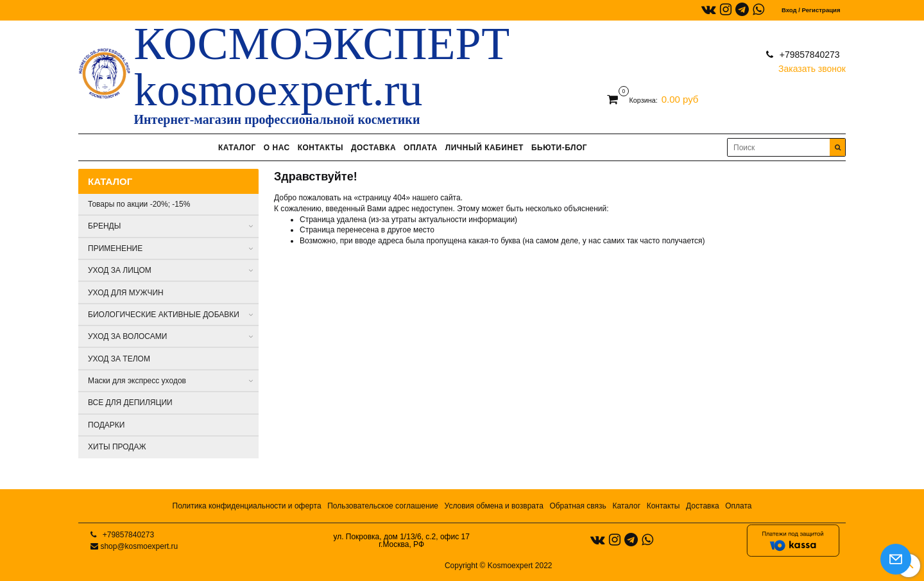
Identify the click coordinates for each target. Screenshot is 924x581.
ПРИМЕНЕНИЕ (115, 248)
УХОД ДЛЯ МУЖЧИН (126, 293)
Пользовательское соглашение (383, 506)
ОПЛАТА (421, 148)
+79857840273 (809, 55)
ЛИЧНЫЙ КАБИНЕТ (484, 148)
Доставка (703, 506)
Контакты (663, 506)
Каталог (626, 506)
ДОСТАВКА (373, 148)
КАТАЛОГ (237, 148)
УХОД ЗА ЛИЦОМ (120, 270)
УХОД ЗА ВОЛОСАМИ (127, 336)
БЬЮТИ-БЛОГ (559, 148)
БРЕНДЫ (104, 226)
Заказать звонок (812, 66)
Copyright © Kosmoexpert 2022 (499, 566)
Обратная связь (577, 506)
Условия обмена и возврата (494, 506)
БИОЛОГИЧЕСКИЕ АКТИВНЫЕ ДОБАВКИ (164, 315)
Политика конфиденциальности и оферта (247, 506)
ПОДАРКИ (106, 425)
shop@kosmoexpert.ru (139, 546)
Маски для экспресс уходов (137, 381)
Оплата (738, 506)
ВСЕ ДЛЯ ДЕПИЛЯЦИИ (130, 403)
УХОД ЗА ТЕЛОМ (119, 359)
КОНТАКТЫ (321, 148)
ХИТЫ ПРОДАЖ (117, 447)
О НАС (277, 148)
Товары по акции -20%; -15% (139, 204)
